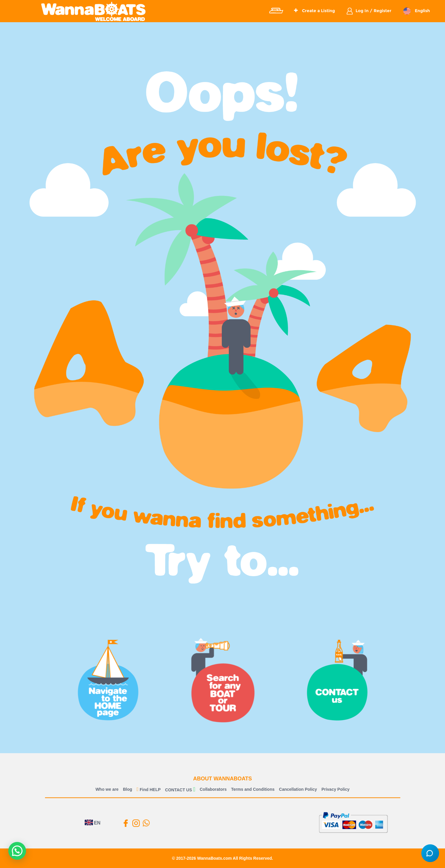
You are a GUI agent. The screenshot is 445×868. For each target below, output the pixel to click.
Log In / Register (373, 11)
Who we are (107, 789)
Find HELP (148, 790)
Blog (127, 789)
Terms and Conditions (253, 789)
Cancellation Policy (298, 789)
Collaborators (213, 789)
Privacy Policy (336, 789)
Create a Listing (314, 11)
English (422, 11)
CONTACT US (179, 790)
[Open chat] (430, 853)
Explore (276, 11)
